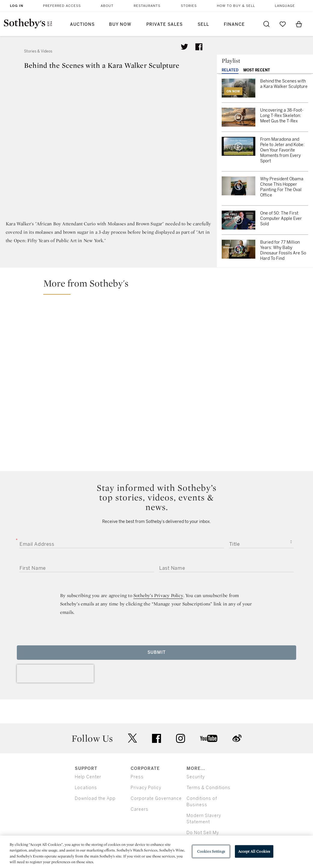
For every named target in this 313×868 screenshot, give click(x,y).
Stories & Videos (38, 51)
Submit (157, 652)
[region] (156, 852)
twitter (132, 738)
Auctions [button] (82, 24)
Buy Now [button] (120, 24)
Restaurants (147, 6)
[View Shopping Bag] (299, 24)
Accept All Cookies (254, 851)
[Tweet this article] (184, 47)
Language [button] (285, 6)
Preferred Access (62, 6)
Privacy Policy (146, 788)
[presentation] (55, 674)
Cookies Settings (211, 851)
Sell (203, 24)
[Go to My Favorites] (283, 24)
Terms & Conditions (208, 788)
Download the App (95, 799)
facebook (156, 738)
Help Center (88, 777)
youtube (209, 738)
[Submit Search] (266, 24)
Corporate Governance (156, 799)
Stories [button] (189, 6)
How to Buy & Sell (236, 6)
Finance (234, 24)
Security (196, 777)
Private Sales (164, 24)
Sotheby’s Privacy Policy (158, 595)
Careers (140, 809)
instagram (181, 738)
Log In (17, 6)
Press (137, 777)
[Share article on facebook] (199, 47)
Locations (86, 788)
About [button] (107, 6)
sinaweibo (237, 738)
